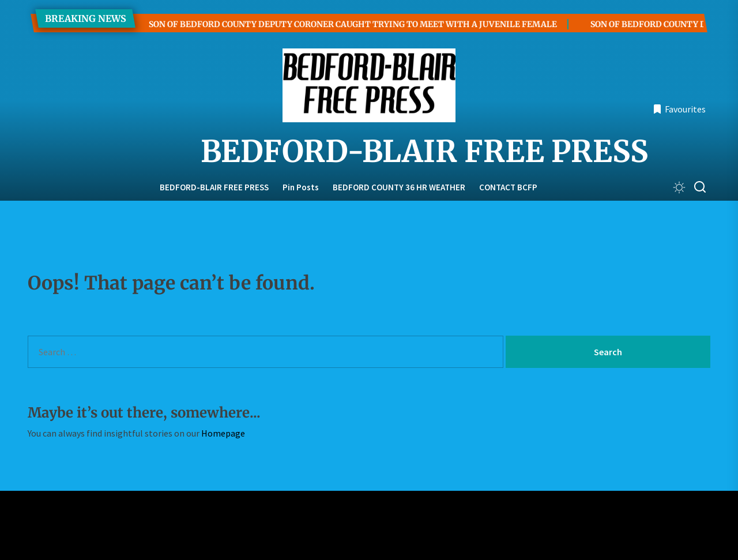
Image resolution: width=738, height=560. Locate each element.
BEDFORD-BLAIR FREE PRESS (369, 152)
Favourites (679, 109)
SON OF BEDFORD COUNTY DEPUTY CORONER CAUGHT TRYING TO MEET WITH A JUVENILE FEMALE (337, 24)
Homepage (223, 433)
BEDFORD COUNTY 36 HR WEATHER (399, 187)
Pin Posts (301, 187)
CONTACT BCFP (508, 187)
